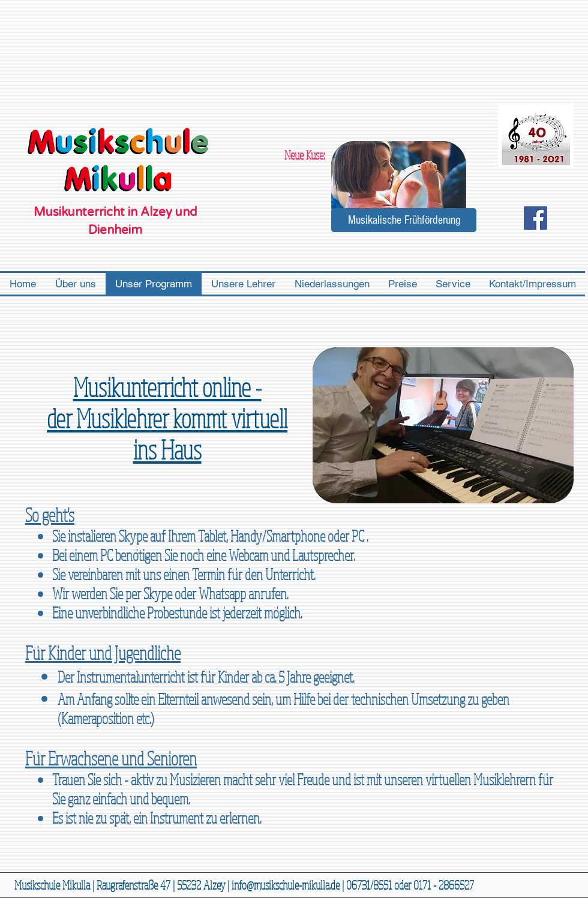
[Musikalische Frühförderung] (404, 220)
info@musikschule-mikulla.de (286, 885)
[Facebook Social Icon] (535, 218)
